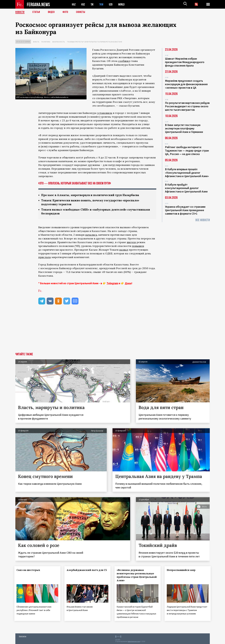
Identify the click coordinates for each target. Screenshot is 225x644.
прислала (45, 257)
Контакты (23, 636)
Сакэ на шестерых (29, 570)
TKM (102, 4)
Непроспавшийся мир (182, 570)
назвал (124, 250)
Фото (65, 12)
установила (105, 113)
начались (91, 235)
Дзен (128, 283)
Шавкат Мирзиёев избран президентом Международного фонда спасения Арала (185, 62)
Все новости (203, 220)
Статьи (36, 12)
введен (131, 242)
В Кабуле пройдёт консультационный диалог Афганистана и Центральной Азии (186, 188)
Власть (36, 42)
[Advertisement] (113, 331)
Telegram (112, 283)
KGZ (83, 4)
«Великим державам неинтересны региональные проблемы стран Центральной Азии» (136, 575)
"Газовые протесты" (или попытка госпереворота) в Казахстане (94, 42)
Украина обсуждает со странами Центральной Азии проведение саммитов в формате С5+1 (185, 210)
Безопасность (59, 42)
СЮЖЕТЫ (81, 12)
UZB (111, 4)
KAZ (74, 4)
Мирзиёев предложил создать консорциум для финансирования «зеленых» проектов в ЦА (186, 84)
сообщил (124, 61)
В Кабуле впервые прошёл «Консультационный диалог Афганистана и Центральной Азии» (187, 173)
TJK (92, 4)
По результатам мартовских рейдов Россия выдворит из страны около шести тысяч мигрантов (187, 106)
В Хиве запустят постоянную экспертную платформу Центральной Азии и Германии (184, 128)
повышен (138, 246)
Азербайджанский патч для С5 (83, 572)
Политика (46, 42)
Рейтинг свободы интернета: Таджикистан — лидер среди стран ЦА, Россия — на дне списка (187, 151)
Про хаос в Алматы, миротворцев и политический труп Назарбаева (92, 195)
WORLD (122, 4)
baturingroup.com (134, 641)
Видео (51, 12)
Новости (20, 12)
